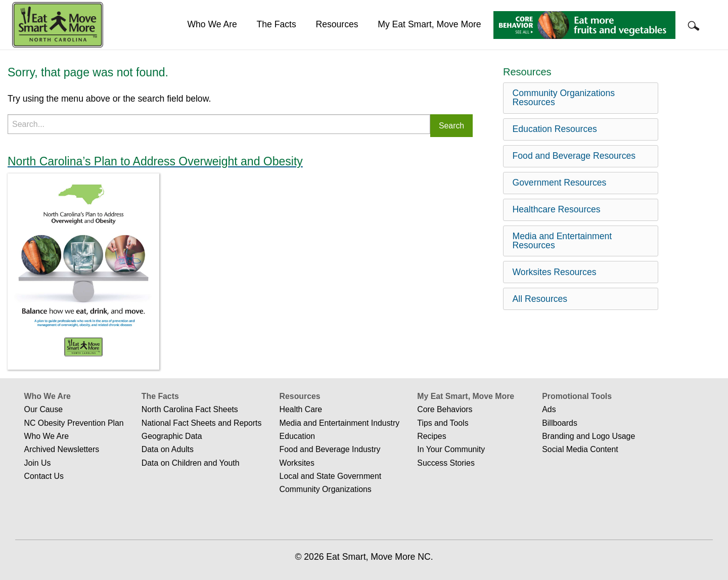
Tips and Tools (443, 423)
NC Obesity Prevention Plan (74, 423)
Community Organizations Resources (564, 98)
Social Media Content (580, 449)
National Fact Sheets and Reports (202, 423)
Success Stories (446, 463)
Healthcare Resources (557, 209)
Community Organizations (326, 489)
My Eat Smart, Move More (429, 24)
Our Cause (44, 409)
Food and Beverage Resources (574, 156)
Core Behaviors (445, 409)
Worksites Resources (555, 272)
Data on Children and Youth (191, 463)
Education (297, 436)
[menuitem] (212, 25)
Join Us (38, 463)
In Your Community (451, 449)
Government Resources (560, 183)
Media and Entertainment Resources (562, 241)
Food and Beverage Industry (330, 449)
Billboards (560, 423)
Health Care (301, 409)
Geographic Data (172, 436)
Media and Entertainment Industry (340, 423)
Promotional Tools (577, 396)
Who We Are (212, 24)
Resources (337, 24)
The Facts (277, 24)
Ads (549, 409)
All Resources (540, 299)
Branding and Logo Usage (588, 436)
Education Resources (555, 129)
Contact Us (44, 476)
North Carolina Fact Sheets (190, 409)
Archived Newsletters (62, 449)
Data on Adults (168, 449)
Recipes (431, 436)
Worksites (297, 463)
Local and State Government (331, 476)
